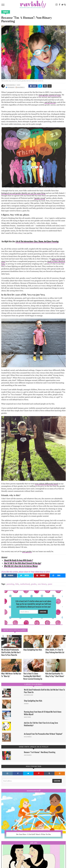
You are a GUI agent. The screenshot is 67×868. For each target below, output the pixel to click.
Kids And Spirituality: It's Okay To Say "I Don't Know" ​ (55, 675)
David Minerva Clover (28, 695)
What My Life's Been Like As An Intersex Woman (21, 566)
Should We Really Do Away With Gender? (18, 560)
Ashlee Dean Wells (11, 85)
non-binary (42, 584)
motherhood (25, 584)
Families (6, 12)
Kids (17, 584)
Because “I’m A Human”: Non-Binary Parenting (40, 752)
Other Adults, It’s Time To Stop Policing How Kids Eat (55, 651)
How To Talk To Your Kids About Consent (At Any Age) (22, 563)
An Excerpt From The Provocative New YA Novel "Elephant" (43, 734)
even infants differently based (46, 484)
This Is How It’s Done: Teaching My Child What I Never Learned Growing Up (33, 676)
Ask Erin (33, 843)
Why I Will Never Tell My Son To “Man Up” (11, 675)
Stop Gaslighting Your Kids (33, 650)
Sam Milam (26, 704)
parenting (10, 584)
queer (50, 584)
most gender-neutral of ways (50, 95)
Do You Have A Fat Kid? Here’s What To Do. (34, 834)
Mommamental (34, 791)
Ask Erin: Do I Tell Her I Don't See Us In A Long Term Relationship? (41, 724)
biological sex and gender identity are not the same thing (23, 193)
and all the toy (50, 102)
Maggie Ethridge (27, 717)
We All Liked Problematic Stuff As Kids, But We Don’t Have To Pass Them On (11, 652)
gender (34, 584)
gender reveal (40, 198)
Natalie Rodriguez (28, 737)
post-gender (27, 551)
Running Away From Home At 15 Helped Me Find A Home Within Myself (43, 713)
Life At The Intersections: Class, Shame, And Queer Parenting (37, 241)
